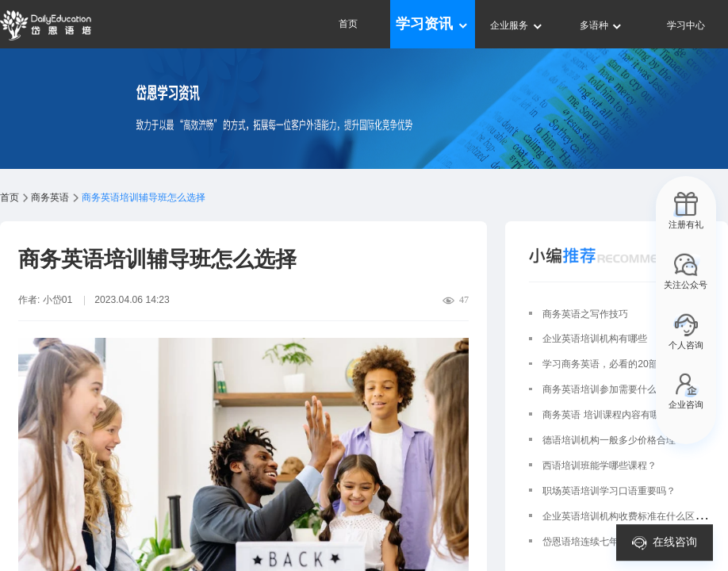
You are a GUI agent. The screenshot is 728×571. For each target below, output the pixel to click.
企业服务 (517, 25)
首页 (348, 24)
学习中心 (686, 25)
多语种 (602, 25)
